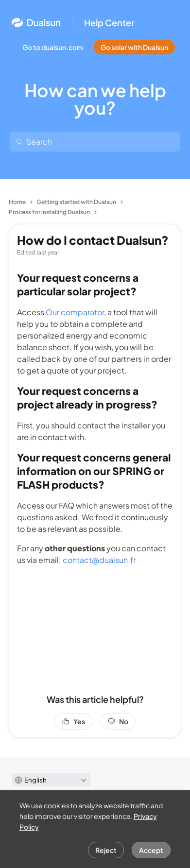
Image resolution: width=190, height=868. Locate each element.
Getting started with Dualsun (76, 202)
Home (17, 202)
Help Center (109, 23)
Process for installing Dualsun (49, 212)
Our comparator (75, 312)
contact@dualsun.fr (99, 560)
